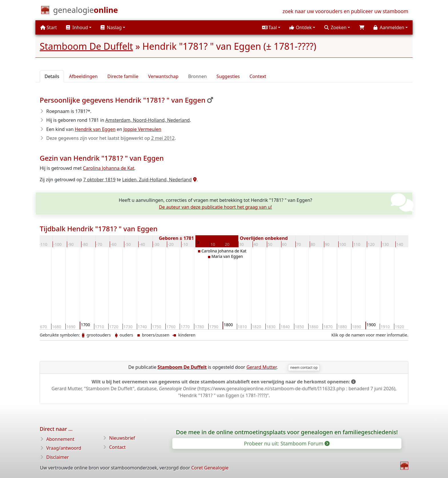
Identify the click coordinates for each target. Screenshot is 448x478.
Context (258, 76)
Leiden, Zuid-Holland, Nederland (157, 180)
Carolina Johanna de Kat (109, 168)
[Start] (86, 11)
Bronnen (198, 76)
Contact (117, 447)
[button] (271, 27)
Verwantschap (163, 76)
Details (52, 76)
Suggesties (228, 76)
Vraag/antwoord (64, 448)
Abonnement (60, 439)
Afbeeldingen (83, 76)
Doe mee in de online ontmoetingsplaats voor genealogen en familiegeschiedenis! (287, 432)
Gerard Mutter (261, 367)
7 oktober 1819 (99, 180)
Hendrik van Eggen (95, 129)
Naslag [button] (111, 27)
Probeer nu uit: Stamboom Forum (287, 443)
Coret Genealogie (210, 468)
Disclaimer (58, 457)
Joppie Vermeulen (142, 129)
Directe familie (123, 76)
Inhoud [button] (77, 27)
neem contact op (304, 368)
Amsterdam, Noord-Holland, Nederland (148, 120)
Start (49, 27)
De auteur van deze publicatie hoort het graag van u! (215, 207)
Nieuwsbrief (122, 438)
